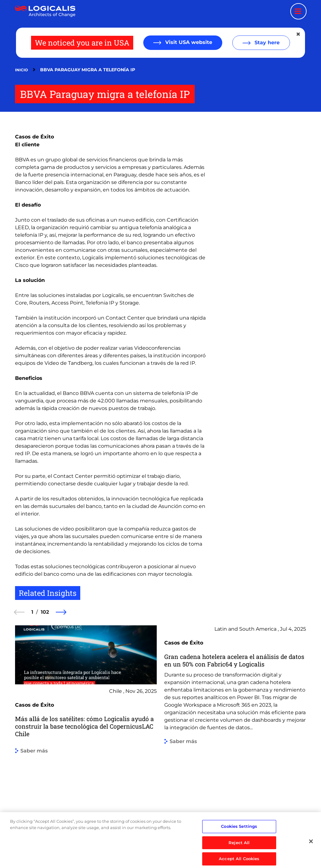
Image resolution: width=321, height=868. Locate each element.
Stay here (266, 43)
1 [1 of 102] (32, 612)
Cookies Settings (239, 840)
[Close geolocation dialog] (299, 34)
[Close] (311, 855)
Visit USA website (188, 42)
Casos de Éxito (34, 137)
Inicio (21, 70)
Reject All (239, 856)
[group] (86, 727)
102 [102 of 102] (45, 612)
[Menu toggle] (298, 11)
